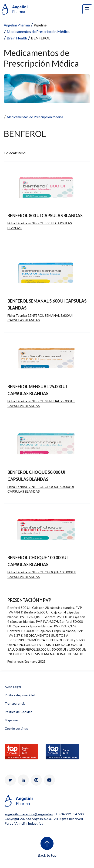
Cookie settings (16, 728)
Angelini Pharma (17, 25)
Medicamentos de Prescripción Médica (38, 31)
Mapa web (12, 720)
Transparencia (15, 703)
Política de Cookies (18, 712)
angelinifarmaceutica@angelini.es (29, 814)
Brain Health (17, 38)
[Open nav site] (87, 9)
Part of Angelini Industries (24, 823)
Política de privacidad (20, 695)
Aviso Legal (13, 687)
